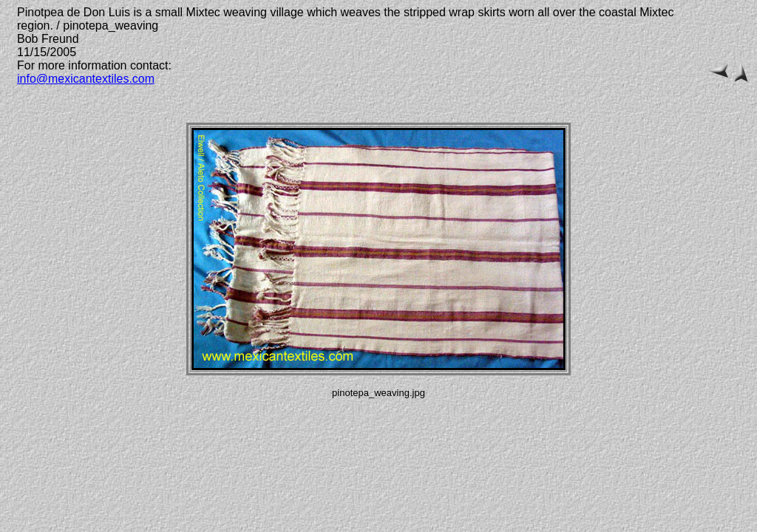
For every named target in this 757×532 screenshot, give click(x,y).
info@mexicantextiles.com (86, 79)
